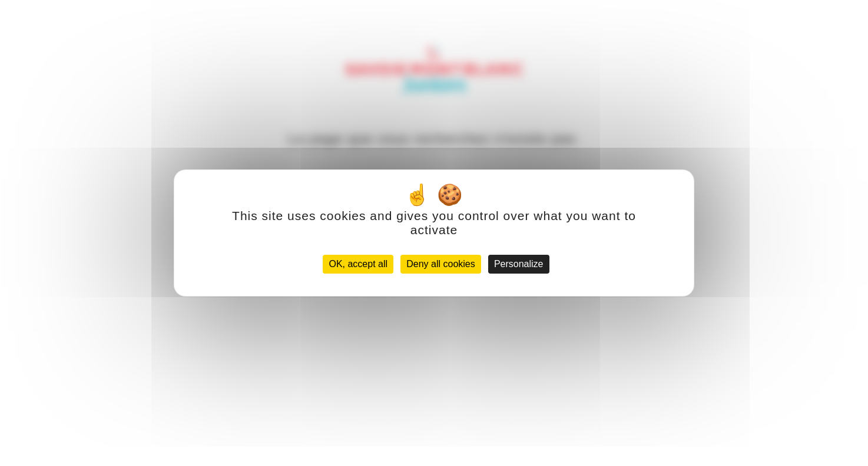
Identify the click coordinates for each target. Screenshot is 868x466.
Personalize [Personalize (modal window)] (519, 264)
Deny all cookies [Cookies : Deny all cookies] (441, 264)
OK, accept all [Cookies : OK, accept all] (358, 264)
